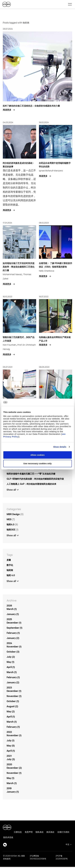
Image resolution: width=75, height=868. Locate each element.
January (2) (13, 638)
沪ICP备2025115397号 (62, 857)
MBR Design (13, 514)
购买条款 (50, 832)
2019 (9, 788)
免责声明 (29, 832)
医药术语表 (8, 837)
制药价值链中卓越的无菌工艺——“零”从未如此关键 (31, 474)
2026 (9, 606)
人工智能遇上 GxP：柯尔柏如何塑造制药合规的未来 (31, 484)
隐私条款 (40, 832)
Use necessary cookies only (37, 463)
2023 (9, 688)
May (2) (11, 712)
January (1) (13, 614)
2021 (9, 756)
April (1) (11, 667)
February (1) (13, 633)
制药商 (10, 570)
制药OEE (11, 530)
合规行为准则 (63, 832)
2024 (9, 643)
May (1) (10, 662)
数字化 (10, 565)
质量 (9, 560)
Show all (11, 490)
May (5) (11, 746)
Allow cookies (37, 455)
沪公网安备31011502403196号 (38, 857)
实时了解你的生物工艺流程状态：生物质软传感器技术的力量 (31, 106)
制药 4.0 (11, 575)
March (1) (12, 609)
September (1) (14, 628)
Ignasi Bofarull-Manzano (51, 171)
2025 (9, 619)
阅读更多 (7, 110)
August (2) (12, 706)
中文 (68, 845)
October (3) (13, 652)
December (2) (14, 768)
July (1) (11, 741)
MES (9, 519)
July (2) (11, 657)
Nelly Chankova (47, 271)
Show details (60, 447)
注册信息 (18, 832)
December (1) (14, 623)
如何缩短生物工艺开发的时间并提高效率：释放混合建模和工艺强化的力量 (19, 267)
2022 (9, 732)
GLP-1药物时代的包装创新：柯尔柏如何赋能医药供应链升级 (35, 479)
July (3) (11, 759)
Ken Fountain (9, 345)
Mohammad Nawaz (12, 274)
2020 (9, 765)
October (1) (13, 701)
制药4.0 (10, 525)
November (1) (14, 647)
